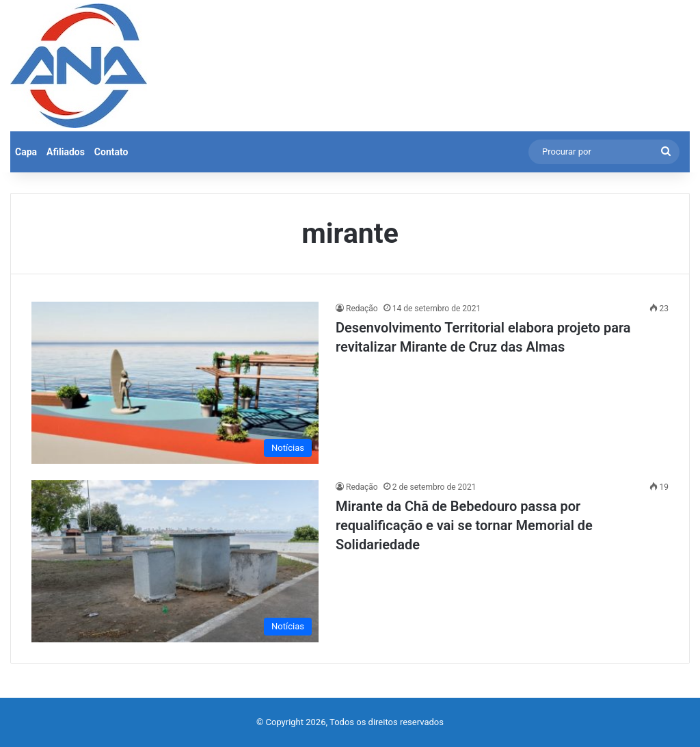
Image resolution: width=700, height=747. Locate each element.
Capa (26, 152)
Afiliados (66, 152)
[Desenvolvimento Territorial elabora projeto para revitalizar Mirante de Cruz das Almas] (175, 383)
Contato (111, 152)
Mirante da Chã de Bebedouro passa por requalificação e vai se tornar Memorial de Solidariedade (464, 525)
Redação (362, 309)
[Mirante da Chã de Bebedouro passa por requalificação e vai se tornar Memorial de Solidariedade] (175, 561)
